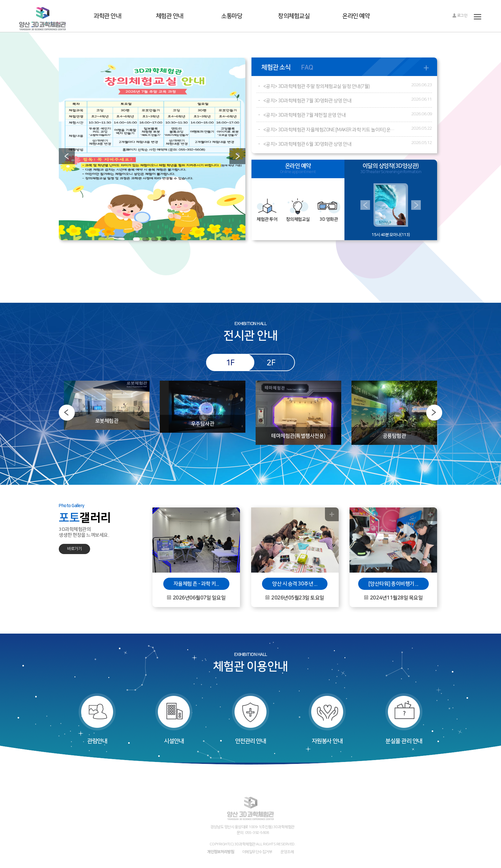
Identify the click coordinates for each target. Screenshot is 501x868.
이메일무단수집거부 (257, 852)
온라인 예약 (356, 16)
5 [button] (173, 239)
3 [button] (155, 239)
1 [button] (136, 239)
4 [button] (164, 239)
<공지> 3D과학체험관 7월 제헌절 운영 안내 (305, 115)
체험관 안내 (170, 16)
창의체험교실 (294, 16)
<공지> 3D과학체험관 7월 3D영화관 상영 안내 (308, 101)
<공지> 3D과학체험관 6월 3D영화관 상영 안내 (308, 144)
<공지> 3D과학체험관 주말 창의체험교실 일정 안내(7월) (317, 86)
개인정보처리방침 (220, 852)
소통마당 (232, 16)
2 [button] (146, 239)
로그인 (460, 15)
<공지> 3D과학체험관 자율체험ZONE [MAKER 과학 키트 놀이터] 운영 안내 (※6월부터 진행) (330, 130)
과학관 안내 (107, 16)
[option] (152, 149)
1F (230, 362)
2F (271, 362)
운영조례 (287, 852)
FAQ (307, 67)
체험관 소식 (276, 67)
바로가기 (74, 549)
